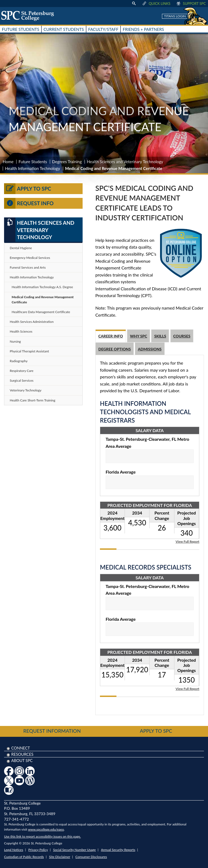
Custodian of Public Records (24, 857)
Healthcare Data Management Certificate (41, 312)
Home (8, 162)
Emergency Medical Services (30, 258)
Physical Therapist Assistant (29, 351)
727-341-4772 (17, 819)
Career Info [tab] (111, 336)
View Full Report (187, 541)
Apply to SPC (28, 189)
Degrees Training (67, 162)
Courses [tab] (182, 336)
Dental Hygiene (21, 248)
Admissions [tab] (150, 349)
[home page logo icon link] (30, 16)
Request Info (29, 203)
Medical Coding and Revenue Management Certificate (43, 300)
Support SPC (191, 4)
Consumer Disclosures (91, 857)
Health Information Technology (33, 168)
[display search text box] (134, 4)
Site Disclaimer (60, 857)
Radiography (19, 361)
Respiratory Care (22, 371)
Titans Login (175, 16)
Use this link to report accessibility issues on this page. (42, 836)
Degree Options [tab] (115, 349)
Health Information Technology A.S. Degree (42, 287)
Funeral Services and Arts (28, 267)
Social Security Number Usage (74, 850)
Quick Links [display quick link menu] (156, 4)
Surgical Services (22, 380)
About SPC (22, 761)
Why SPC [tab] (139, 336)
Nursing (15, 341)
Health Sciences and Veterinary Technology (125, 162)
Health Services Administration (32, 322)
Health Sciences (21, 331)
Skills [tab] (160, 336)
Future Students (33, 162)
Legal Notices (14, 850)
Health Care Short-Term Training (32, 400)
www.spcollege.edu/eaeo (46, 829)
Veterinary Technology (26, 390)
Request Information (52, 731)
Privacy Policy (38, 850)
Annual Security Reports (118, 850)
